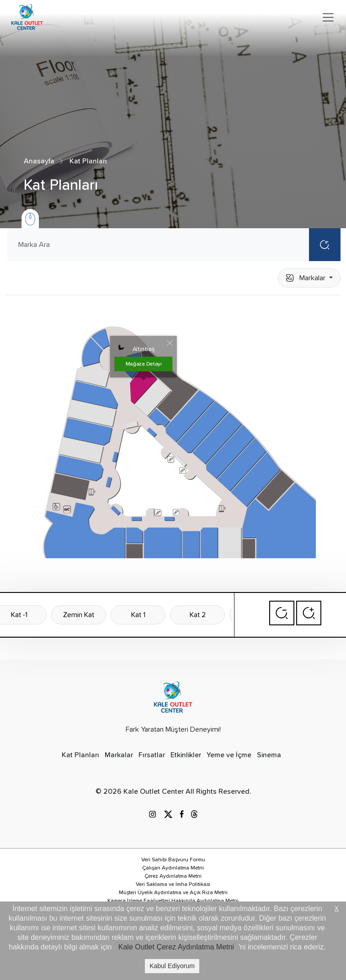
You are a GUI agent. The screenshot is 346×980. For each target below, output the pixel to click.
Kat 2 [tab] (198, 615)
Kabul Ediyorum (172, 966)
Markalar (306, 278)
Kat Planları (88, 161)
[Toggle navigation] (328, 17)
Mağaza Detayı (144, 364)
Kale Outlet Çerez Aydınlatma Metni (176, 947)
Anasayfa (39, 161)
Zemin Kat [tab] (79, 615)
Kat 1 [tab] (138, 615)
